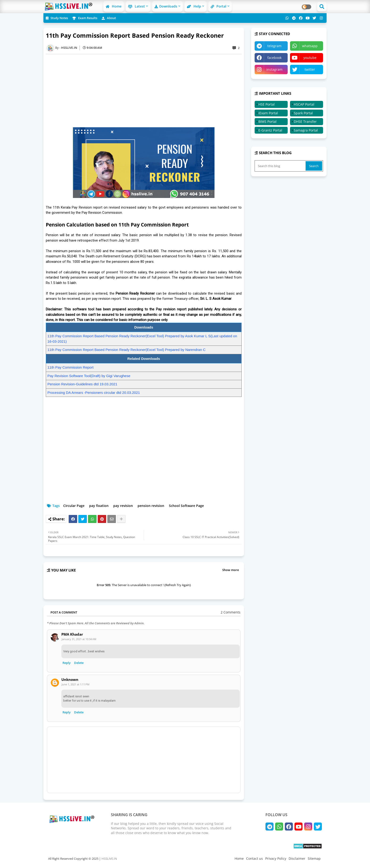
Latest (137, 6)
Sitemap (314, 858)
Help (194, 6)
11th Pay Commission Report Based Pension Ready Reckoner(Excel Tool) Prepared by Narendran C (126, 350)
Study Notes (57, 18)
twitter (310, 69)
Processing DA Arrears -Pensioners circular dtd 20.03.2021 (94, 393)
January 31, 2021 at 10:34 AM (79, 639)
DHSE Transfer (305, 121)
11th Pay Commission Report (70, 367)
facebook (274, 58)
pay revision (123, 506)
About (109, 18)
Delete (79, 663)
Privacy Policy (276, 858)
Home (114, 6)
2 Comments (231, 612)
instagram (274, 69)
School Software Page (186, 506)
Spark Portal (303, 113)
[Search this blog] (281, 166)
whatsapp (310, 46)
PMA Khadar (72, 634)
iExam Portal (268, 113)
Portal (219, 6)
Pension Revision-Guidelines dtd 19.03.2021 (82, 384)
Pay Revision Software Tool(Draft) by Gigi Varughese (89, 376)
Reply (67, 663)
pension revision (151, 506)
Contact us (254, 858)
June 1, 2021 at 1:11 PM (76, 684)
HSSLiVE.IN (109, 859)
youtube (310, 58)
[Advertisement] (146, 91)
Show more (231, 570)
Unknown (70, 680)
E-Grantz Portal (270, 130)
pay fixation (99, 506)
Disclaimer (297, 858)
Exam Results (85, 18)
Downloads (166, 6)
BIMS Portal (267, 121)
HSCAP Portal (304, 104)
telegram (274, 46)
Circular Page (74, 506)
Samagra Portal (306, 130)
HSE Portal (267, 104)
